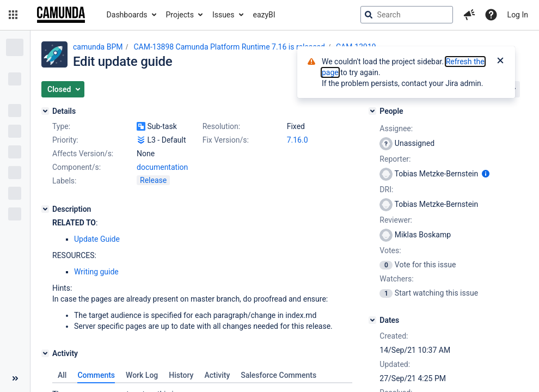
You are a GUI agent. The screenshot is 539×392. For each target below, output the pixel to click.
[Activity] (45, 353)
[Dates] (372, 320)
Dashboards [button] (127, 15)
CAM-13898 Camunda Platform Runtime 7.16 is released (229, 47)
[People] (372, 111)
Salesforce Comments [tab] (278, 375)
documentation (162, 167)
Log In (518, 15)
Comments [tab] (96, 375)
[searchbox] (407, 15)
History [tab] (181, 375)
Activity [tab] (217, 375)
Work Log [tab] (142, 375)
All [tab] (62, 375)
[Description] (45, 209)
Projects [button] (180, 15)
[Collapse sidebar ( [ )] (15, 378)
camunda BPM (98, 47)
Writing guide (96, 272)
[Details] (45, 111)
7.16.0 (298, 140)
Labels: (64, 181)
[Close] (500, 62)
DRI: (386, 189)
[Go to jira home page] (61, 15)
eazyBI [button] (264, 15)
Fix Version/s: (226, 140)
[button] (13, 15)
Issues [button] (223, 15)
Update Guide (97, 239)
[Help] (491, 15)
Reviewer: (396, 220)
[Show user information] (486, 174)
